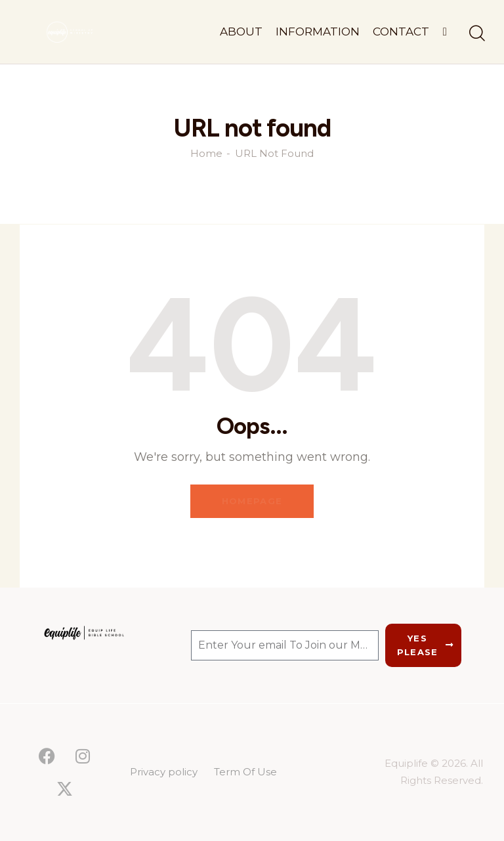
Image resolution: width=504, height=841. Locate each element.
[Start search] (476, 34)
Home (206, 154)
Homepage (252, 501)
